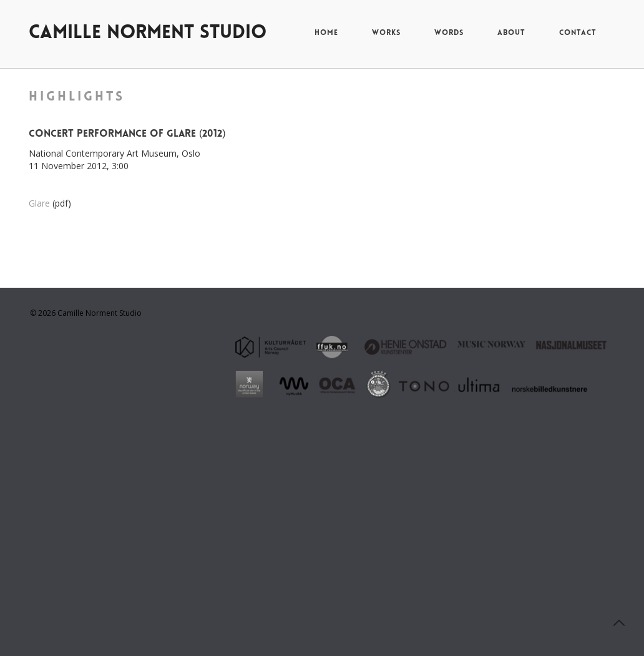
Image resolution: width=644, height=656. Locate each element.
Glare (39, 203)
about (511, 33)
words (449, 33)
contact (578, 33)
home (326, 33)
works (386, 33)
